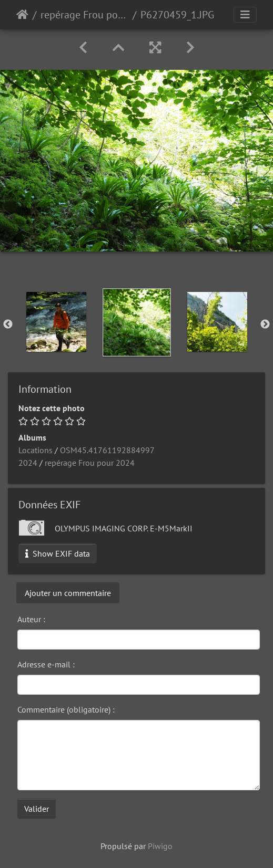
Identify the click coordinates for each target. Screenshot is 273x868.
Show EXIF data (58, 553)
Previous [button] (8, 325)
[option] (56, 322)
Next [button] (265, 325)
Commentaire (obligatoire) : (66, 709)
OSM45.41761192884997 (107, 450)
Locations (36, 450)
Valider (37, 809)
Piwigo (160, 846)
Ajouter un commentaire (68, 593)
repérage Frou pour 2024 (84, 15)
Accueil (22, 15)
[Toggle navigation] (245, 15)
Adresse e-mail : (46, 664)
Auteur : (31, 619)
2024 (28, 463)
